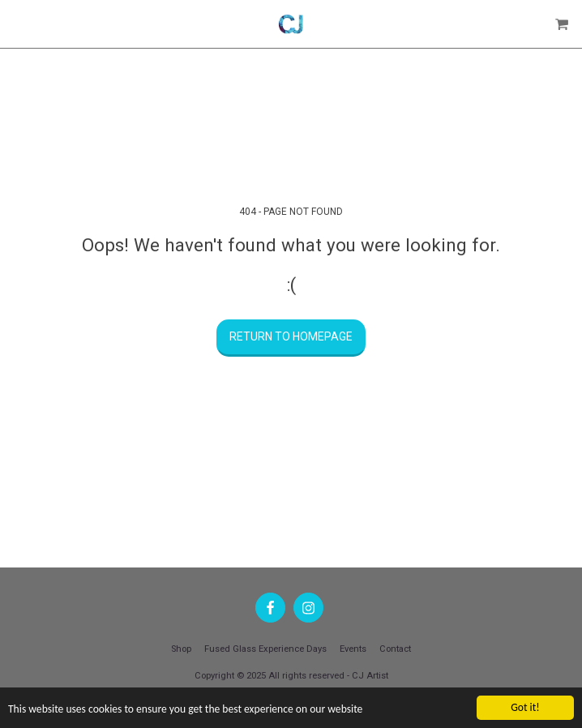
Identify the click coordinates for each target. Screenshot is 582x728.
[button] (18, 24)
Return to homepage (291, 336)
